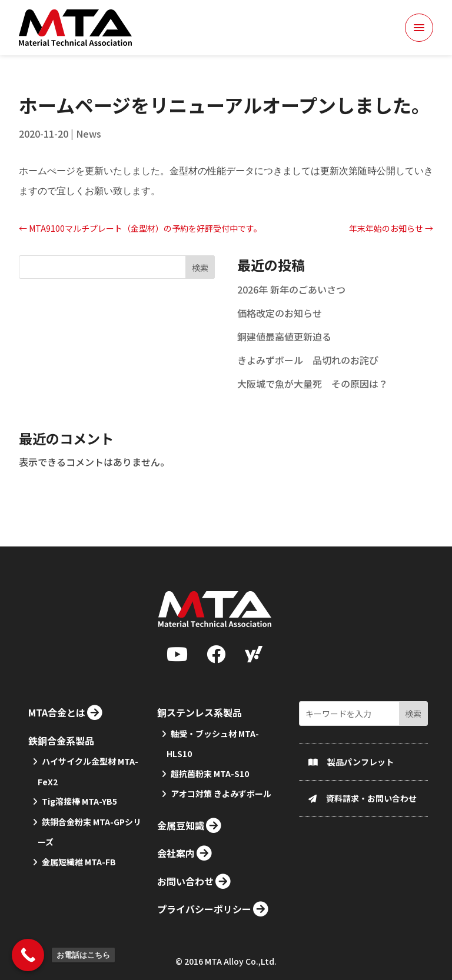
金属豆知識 (181, 888)
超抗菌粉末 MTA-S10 (210, 836)
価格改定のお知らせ (280, 331)
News (89, 152)
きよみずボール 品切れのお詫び (308, 378)
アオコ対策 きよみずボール (221, 856)
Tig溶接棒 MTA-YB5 (79, 864)
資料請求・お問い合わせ (371, 861)
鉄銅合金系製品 (61, 803)
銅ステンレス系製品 (200, 775)
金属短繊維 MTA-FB (79, 925)
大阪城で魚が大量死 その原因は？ (313, 402)
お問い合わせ (185, 944)
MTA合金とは (57, 775)
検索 (200, 286)
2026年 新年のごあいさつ (291, 308)
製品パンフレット (360, 825)
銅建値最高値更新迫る (284, 355)
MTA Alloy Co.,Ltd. (241, 964)
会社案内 (176, 916)
